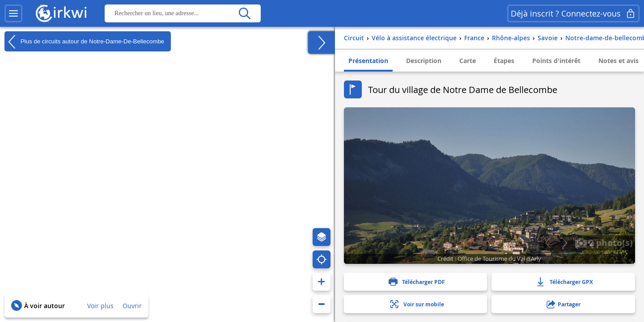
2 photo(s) (604, 242)
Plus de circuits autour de (84, 42)
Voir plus (100, 306)
